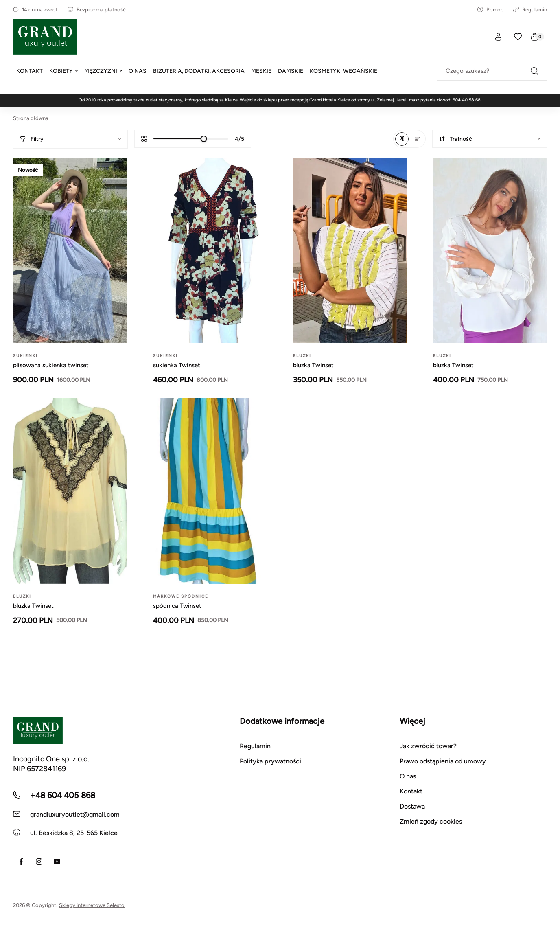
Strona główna (31, 118)
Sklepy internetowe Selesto (92, 905)
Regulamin (530, 10)
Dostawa (412, 806)
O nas (408, 776)
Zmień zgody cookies (431, 821)
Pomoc (490, 10)
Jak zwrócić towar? (428, 746)
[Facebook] (21, 861)
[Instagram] (39, 861)
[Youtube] (57, 861)
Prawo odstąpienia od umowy (443, 761)
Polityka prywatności (270, 761)
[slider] (204, 139)
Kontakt (411, 791)
